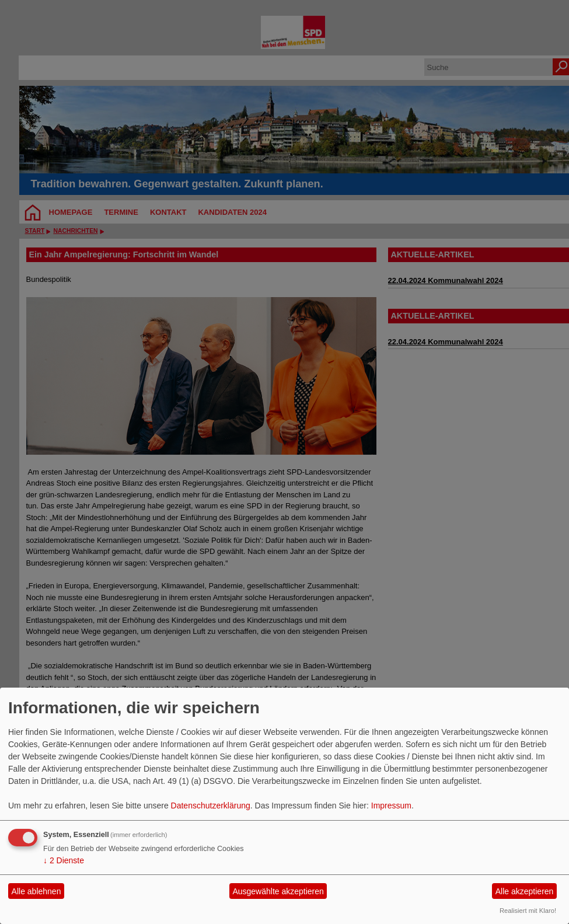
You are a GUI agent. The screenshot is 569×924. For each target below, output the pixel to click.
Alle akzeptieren (525, 891)
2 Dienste (64, 860)
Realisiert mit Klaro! (528, 911)
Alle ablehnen (36, 891)
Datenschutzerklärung (211, 806)
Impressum (391, 806)
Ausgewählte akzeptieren (278, 891)
